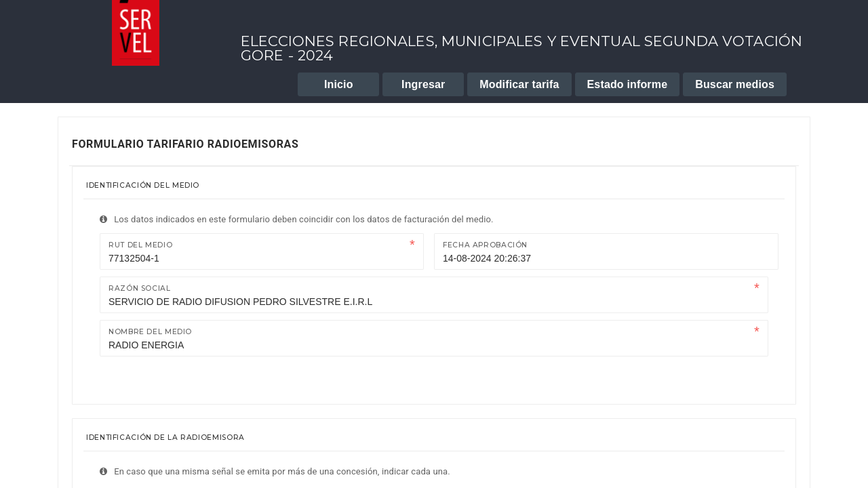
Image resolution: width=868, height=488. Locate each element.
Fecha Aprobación (485, 245)
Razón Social (140, 288)
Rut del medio (140, 245)
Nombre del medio (150, 332)
